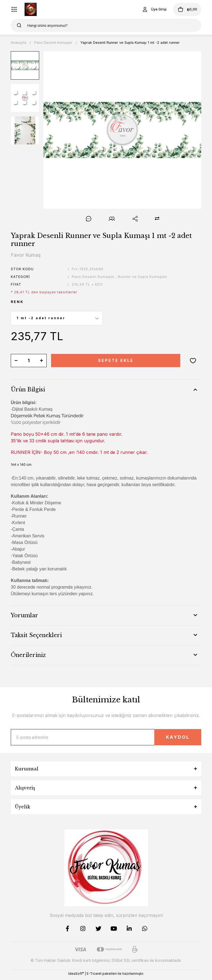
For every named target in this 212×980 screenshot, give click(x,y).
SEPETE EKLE (116, 360)
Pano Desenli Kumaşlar (93, 277)
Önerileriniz (28, 655)
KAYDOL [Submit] (171, 738)
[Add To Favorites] (193, 361)
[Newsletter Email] (106, 738)
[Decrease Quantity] (16, 361)
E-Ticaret (94, 976)
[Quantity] (29, 361)
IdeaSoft (76, 976)
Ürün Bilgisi (28, 389)
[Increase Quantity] (41, 361)
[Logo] (31, 9)
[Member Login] (146, 9)
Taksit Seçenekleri (36, 635)
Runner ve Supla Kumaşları (143, 277)
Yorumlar (24, 615)
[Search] (106, 25)
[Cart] (183, 9)
